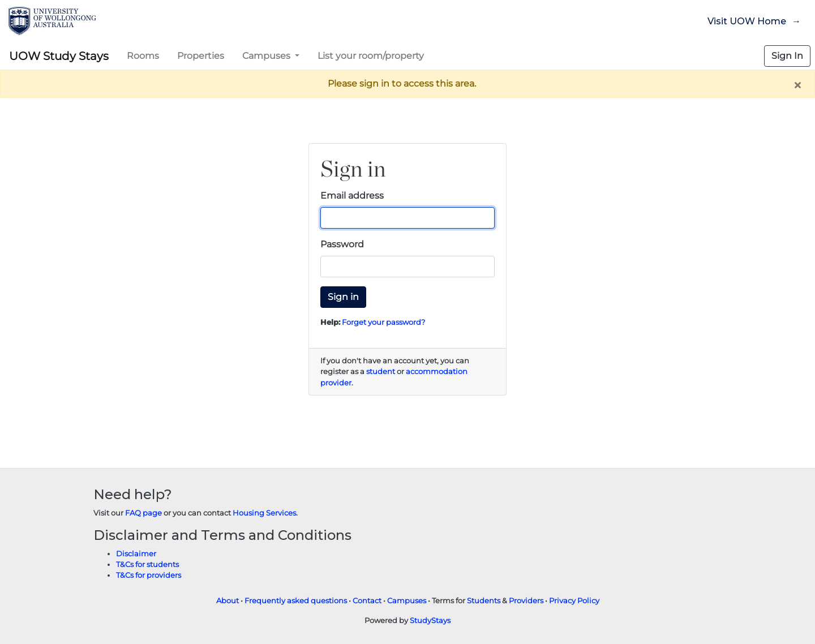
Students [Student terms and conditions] (484, 601)
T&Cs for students (147, 564)
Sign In (787, 56)
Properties (201, 56)
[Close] (797, 85)
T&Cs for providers (149, 575)
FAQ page (143, 513)
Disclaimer (136, 554)
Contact (367, 601)
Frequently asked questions (296, 601)
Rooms (143, 56)
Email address (352, 196)
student (381, 372)
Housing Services (264, 513)
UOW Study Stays (59, 56)
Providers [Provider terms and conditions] (526, 601)
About (228, 601)
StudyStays (430, 621)
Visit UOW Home (747, 21)
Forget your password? (383, 322)
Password (342, 244)
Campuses (407, 601)
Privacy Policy (574, 601)
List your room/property (371, 56)
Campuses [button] (267, 56)
